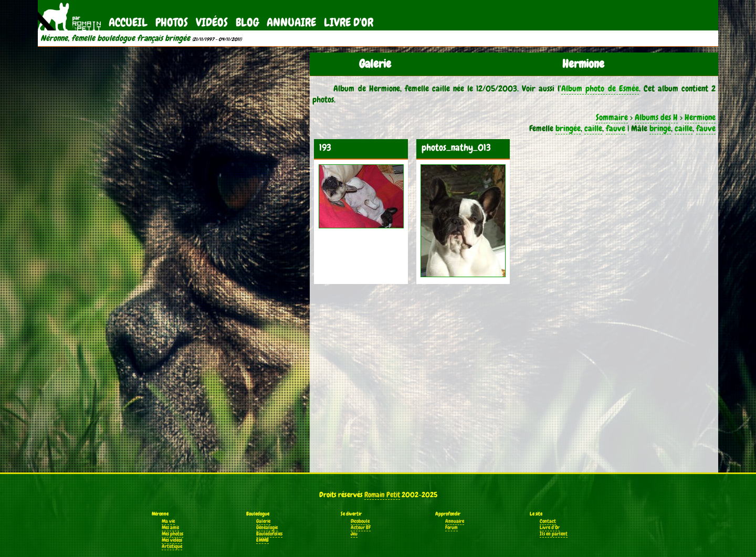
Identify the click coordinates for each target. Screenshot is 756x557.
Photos (172, 22)
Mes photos (172, 534)
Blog (247, 22)
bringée (568, 128)
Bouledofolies (269, 534)
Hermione (700, 117)
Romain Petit (382, 495)
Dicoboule (360, 521)
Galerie (263, 521)
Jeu (354, 534)
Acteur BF (361, 528)
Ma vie (168, 521)
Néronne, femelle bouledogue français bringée (115, 38)
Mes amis (170, 528)
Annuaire (291, 22)
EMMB (262, 540)
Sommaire (612, 117)
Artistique (172, 547)
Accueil (128, 22)
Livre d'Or (349, 22)
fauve (616, 128)
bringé (660, 128)
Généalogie (267, 528)
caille (593, 128)
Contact (548, 521)
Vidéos (212, 22)
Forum (451, 528)
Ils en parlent (554, 534)
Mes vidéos (172, 540)
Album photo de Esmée (600, 88)
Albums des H (656, 117)
